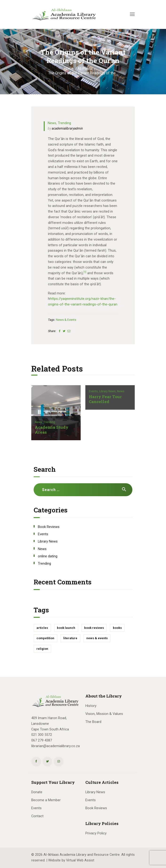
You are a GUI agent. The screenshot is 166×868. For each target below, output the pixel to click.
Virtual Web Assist (80, 860)
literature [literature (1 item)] (70, 638)
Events (43, 534)
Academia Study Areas (52, 430)
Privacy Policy (96, 833)
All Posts (85, 69)
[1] (85, 272)
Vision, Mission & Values (104, 714)
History (91, 706)
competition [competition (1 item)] (45, 638)
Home (69, 69)
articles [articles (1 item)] (42, 628)
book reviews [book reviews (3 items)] (94, 628)
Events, (94, 391)
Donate (37, 792)
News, (39, 422)
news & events (66, 320)
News (52, 123)
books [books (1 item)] (117, 628)
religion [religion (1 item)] (42, 649)
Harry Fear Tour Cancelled (105, 399)
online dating (48, 556)
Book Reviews (49, 527)
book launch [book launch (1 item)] (66, 628)
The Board (93, 722)
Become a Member (46, 800)
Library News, (108, 391)
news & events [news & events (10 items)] (97, 638)
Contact (37, 816)
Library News (48, 541)
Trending (64, 123)
